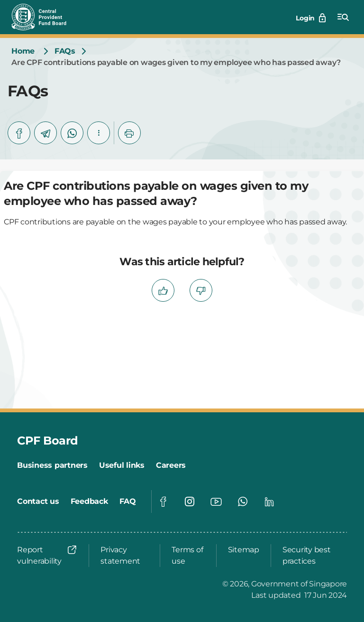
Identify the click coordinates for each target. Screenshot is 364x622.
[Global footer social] (163, 501)
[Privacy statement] (124, 556)
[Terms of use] (188, 556)
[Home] (23, 51)
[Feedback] (89, 501)
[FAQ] (128, 501)
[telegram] (45, 133)
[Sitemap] (244, 550)
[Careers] (171, 465)
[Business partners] (52, 465)
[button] (99, 133)
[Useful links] (122, 465)
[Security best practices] (312, 556)
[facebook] (19, 133)
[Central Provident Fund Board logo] (45, 17)
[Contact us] (38, 501)
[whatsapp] (72, 133)
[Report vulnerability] (47, 556)
